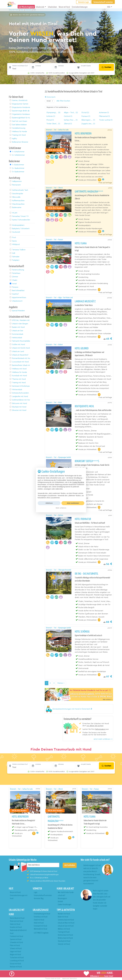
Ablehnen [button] (49, 503)
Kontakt (60, 902)
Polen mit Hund (15, 946)
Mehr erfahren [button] (61, 508)
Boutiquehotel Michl (84, 406)
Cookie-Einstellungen (65, 905)
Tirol (55, 130)
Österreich (50, 97)
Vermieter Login (84, 2)
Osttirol (60, 345)
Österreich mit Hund (16, 921)
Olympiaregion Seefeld (65, 457)
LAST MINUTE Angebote (41, 933)
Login (36, 892)
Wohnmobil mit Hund (40, 929)
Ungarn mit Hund (15, 952)
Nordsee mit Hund (16, 967)
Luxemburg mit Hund (17, 961)
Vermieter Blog (39, 899)
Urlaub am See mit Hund (66, 926)
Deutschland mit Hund (17, 918)
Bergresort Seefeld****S (87, 461)
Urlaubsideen (52, 7)
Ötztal (60, 403)
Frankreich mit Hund (16, 936)
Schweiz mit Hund (16, 949)
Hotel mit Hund (39, 923)
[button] (19, 67)
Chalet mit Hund (39, 920)
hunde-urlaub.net (51, 979)
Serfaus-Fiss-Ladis (63, 130)
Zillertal (60, 188)
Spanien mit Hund (16, 939)
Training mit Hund (64, 932)
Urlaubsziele (40, 7)
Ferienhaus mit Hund (41, 917)
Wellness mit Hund (64, 929)
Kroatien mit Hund (16, 927)
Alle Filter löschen (63, 101)
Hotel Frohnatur (83, 519)
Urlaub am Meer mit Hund (66, 923)
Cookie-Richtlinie (78, 482)
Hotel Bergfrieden (83, 134)
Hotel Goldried (82, 349)
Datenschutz (73, 979)
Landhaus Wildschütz (85, 302)
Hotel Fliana (81, 244)
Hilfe (109, 7)
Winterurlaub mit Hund (65, 938)
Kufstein (61, 515)
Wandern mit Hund (64, 914)
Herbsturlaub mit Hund (65, 935)
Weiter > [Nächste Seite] (61, 683)
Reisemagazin (62, 899)
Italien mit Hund (15, 924)
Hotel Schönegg (82, 632)
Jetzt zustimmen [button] (73, 503)
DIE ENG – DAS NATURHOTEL (87, 574)
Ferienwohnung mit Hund (42, 914)
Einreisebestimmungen (80, 7)
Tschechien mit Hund (17, 958)
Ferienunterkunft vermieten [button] (103, 2)
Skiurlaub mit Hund (64, 941)
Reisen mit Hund (64, 7)
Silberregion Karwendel (65, 570)
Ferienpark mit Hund (40, 926)
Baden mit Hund (63, 917)
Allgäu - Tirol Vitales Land (65, 298)
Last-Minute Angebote (26, 7)
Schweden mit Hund (16, 943)
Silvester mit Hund (64, 944)
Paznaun (61, 240)
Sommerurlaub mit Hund (66, 920)
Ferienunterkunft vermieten (43, 896)
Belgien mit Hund (15, 955)
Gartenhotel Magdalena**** (89, 192)
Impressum (66, 979)
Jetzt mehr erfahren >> (103, 739)
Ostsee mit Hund (15, 964)
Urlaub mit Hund (14, 10)
